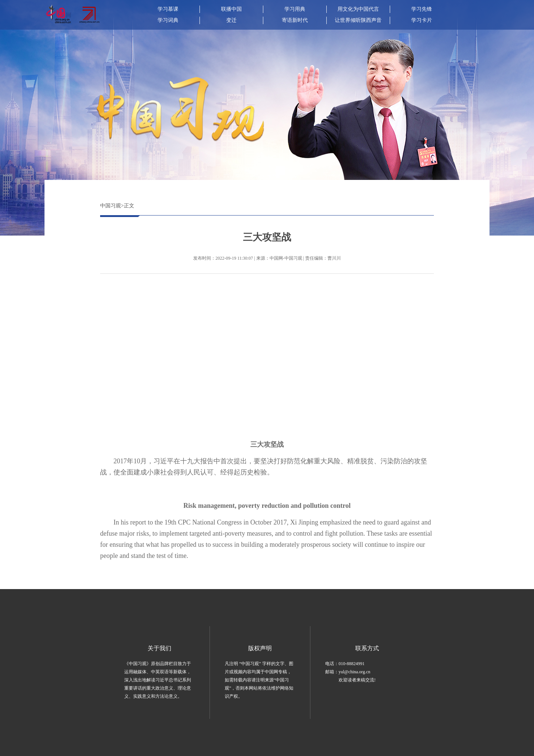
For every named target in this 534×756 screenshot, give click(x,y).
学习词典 (168, 20)
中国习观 (111, 206)
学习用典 (295, 9)
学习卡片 (422, 20)
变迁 (231, 20)
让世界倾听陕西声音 (358, 20)
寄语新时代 (295, 20)
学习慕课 (168, 9)
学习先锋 (422, 9)
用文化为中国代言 (358, 9)
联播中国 (231, 9)
